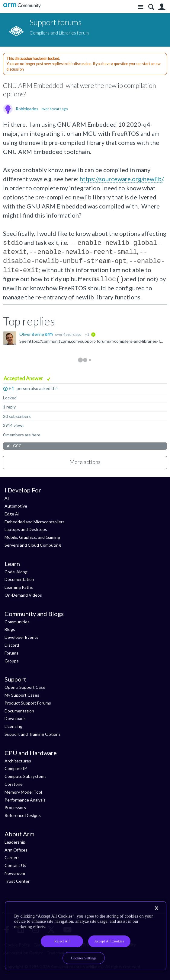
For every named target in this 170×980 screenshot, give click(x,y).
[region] (86, 936)
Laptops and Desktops (26, 529)
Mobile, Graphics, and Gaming (32, 537)
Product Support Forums (28, 703)
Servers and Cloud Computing (33, 545)
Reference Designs (23, 815)
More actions (85, 462)
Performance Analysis (25, 800)
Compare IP (16, 768)
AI (7, 498)
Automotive (16, 506)
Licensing (13, 726)
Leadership (15, 842)
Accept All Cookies (109, 941)
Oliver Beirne (32, 334)
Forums (11, 653)
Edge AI (12, 514)
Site (141, 7)
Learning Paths (19, 587)
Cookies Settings (84, 958)
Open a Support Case (25, 687)
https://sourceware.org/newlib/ (121, 179)
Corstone (14, 784)
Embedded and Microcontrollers (35, 522)
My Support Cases (22, 695)
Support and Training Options (33, 734)
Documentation (19, 579)
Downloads (15, 718)
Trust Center (17, 881)
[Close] (156, 908)
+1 (11, 388)
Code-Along (16, 572)
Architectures (18, 761)
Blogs (10, 629)
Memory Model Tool (23, 792)
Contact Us (15, 865)
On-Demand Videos (23, 595)
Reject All (62, 941)
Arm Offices (16, 850)
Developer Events (21, 637)
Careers (12, 857)
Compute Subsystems (26, 776)
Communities (17, 622)
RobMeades (27, 109)
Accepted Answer (24, 378)
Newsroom (15, 873)
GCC (17, 446)
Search (151, 7)
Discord (12, 645)
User (162, 7)
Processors (15, 807)
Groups (12, 661)
